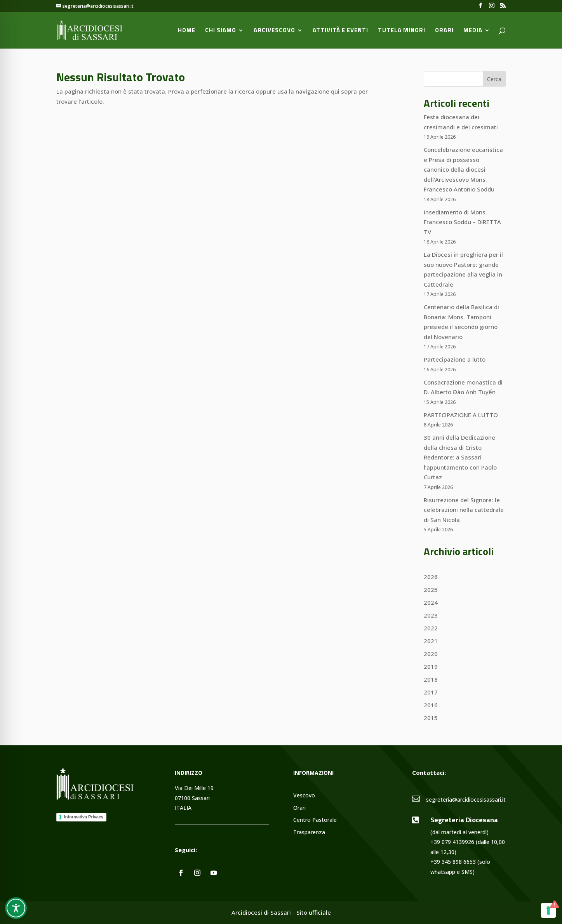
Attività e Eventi (340, 31)
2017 (431, 692)
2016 (431, 705)
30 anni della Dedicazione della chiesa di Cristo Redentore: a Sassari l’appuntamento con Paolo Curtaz (460, 457)
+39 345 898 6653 (453, 862)
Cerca (494, 79)
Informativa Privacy (84, 817)
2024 (431, 602)
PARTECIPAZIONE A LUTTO (461, 415)
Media (473, 31)
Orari (444, 31)
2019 (431, 666)
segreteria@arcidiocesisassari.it (466, 800)
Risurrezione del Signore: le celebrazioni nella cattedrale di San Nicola (464, 510)
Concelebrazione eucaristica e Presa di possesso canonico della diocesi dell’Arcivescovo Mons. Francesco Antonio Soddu (463, 169)
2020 (431, 654)
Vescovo (304, 796)
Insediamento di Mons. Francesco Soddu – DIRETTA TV (462, 222)
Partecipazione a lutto (455, 359)
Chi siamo (221, 31)
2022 (431, 628)
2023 (431, 615)
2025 (431, 590)
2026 (431, 577)
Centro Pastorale (315, 820)
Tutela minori (402, 31)
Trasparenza (309, 833)
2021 (431, 641)
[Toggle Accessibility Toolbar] (16, 908)
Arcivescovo (274, 31)
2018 (431, 679)
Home (187, 31)
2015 (431, 718)
